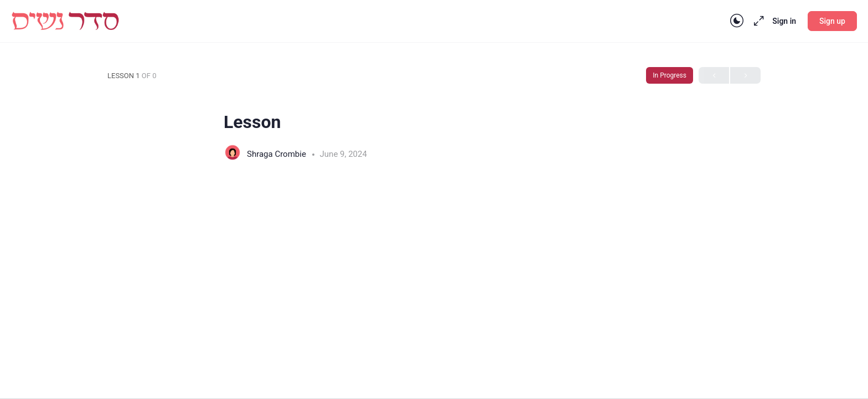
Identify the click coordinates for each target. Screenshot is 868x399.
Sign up (832, 21)
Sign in (784, 21)
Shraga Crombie (278, 154)
